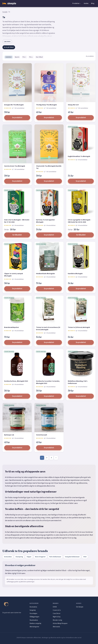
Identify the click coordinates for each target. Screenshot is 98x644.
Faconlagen (33, 613)
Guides (86, 3)
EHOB (55, 607)
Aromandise (8, 557)
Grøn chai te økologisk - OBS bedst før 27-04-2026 (17, 221)
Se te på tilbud (9, 47)
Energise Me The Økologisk (14, 105)
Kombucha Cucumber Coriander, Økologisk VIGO (48, 382)
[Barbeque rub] (17, 418)
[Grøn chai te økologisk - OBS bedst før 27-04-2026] (17, 203)
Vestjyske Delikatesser (72, 557)
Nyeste (17, 57)
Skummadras (34, 620)
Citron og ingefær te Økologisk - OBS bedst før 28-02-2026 (79, 221)
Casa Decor (57, 613)
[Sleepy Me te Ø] (81, 83)
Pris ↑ (24, 57)
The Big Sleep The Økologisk (46, 105)
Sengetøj (33, 610)
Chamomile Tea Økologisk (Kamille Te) (49, 167)
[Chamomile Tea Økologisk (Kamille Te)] (49, 144)
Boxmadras (33, 607)
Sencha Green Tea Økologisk (15, 166)
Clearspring (19, 557)
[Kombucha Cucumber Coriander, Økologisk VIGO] (49, 364)
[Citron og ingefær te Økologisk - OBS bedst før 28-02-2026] (81, 203)
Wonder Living (57, 620)
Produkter (76, 3)
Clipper (29, 557)
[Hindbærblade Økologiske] (49, 256)
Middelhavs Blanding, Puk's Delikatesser (78, 382)
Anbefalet (9, 57)
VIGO (85, 557)
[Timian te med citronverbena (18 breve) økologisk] (49, 310)
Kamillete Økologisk (75, 274)
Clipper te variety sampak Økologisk (14, 275)
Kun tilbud (39, 57)
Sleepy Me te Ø (73, 105)
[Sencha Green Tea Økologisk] (17, 144)
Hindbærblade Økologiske (45, 274)
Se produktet (17, 118)
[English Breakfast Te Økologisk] (81, 139)
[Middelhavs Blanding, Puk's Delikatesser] (81, 364)
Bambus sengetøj (35, 623)
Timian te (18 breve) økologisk (79, 327)
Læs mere (7, 42)
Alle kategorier (34, 627)
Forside (5, 12)
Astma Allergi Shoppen (60, 623)
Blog (93, 3)
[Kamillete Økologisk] (81, 256)
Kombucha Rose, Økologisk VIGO (16, 381)
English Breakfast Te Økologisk (79, 156)
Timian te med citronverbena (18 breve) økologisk (48, 328)
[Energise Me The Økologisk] (17, 83)
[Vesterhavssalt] (49, 418)
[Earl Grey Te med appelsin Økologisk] (49, 203)
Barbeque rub (9, 435)
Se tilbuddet (17, 235)
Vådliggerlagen (34, 617)
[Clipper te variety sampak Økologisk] (17, 256)
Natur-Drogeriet (40, 557)
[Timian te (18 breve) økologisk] (81, 310)
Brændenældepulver (12, 327)
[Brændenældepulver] (17, 310)
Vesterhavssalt (42, 435)
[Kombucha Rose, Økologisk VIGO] (17, 364)
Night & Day (57, 617)
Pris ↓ (31, 57)
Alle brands (56, 627)
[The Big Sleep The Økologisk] (49, 83)
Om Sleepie (80, 607)
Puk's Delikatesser (55, 557)
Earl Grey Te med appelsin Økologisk (45, 221)
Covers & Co (57, 610)
